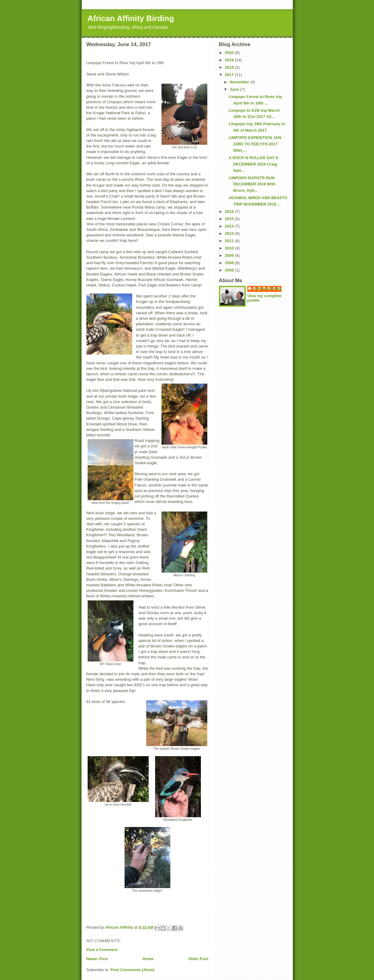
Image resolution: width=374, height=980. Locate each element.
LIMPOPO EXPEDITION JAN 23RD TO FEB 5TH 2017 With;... (255, 144)
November (240, 82)
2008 (230, 263)
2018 (230, 67)
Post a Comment (102, 950)
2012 (230, 233)
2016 (230, 211)
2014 (230, 226)
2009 (230, 255)
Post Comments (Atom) (133, 970)
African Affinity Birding (131, 18)
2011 (230, 241)
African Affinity (268, 288)
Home (148, 959)
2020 (230, 53)
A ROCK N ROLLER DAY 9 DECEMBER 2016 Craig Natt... (253, 164)
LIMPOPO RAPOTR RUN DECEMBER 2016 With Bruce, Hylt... (252, 184)
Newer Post (97, 959)
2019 (230, 60)
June (235, 89)
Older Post (198, 959)
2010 (230, 248)
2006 (230, 270)
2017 (230, 75)
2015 (230, 219)
